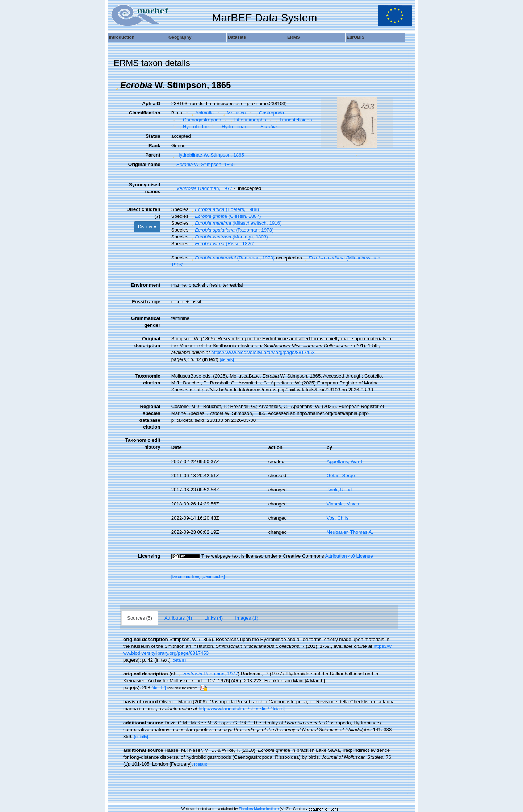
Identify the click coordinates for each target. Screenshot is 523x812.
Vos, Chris (338, 518)
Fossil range (146, 302)
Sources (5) (140, 618)
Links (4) (214, 618)
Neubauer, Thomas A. (350, 532)
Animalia (202, 113)
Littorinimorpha (248, 120)
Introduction (122, 37)
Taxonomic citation (148, 379)
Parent (153, 155)
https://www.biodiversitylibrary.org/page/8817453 (263, 352)
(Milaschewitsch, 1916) (236, 223)
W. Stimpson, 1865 (203, 164)
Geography (180, 37)
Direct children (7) (143, 213)
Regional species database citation (150, 417)
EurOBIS (355, 37)
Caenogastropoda (199, 120)
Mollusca (234, 113)
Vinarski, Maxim (344, 504)
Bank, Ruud (339, 490)
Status (153, 136)
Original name (144, 164)
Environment (145, 285)
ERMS (294, 37)
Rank (154, 145)
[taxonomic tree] (186, 576)
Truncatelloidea (293, 120)
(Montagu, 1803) (229, 237)
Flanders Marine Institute (259, 809)
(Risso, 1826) (222, 244)
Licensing (149, 556)
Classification (145, 113)
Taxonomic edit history (143, 444)
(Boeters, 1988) (225, 209)
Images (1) (247, 618)
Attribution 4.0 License (349, 556)
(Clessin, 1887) (225, 216)
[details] (227, 359)
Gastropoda (269, 113)
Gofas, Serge (341, 476)
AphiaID (151, 103)
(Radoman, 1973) (232, 230)
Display (147, 227)
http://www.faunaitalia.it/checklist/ (234, 709)
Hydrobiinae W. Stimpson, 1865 (208, 155)
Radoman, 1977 (202, 188)
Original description (147, 342)
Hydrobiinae (232, 127)
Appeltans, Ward (344, 461)
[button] (117, 85)
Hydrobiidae (193, 127)
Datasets (237, 37)
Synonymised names (145, 188)
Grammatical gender (146, 322)
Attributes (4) (178, 618)
